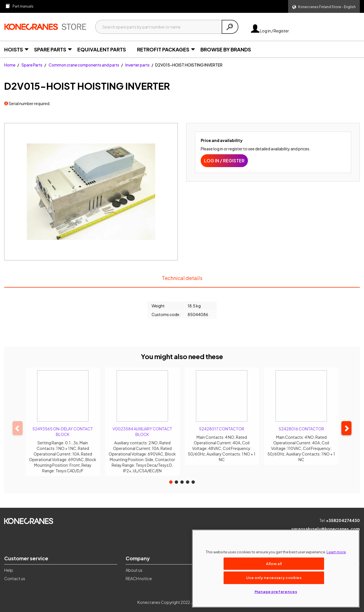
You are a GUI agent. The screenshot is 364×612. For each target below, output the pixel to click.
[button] (324, 6)
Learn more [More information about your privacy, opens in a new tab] (336, 552)
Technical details (182, 281)
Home (10, 65)
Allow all (274, 564)
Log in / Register (270, 31)
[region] (276, 569)
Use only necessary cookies (274, 577)
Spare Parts (32, 65)
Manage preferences (276, 591)
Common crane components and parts (84, 65)
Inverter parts (137, 65)
